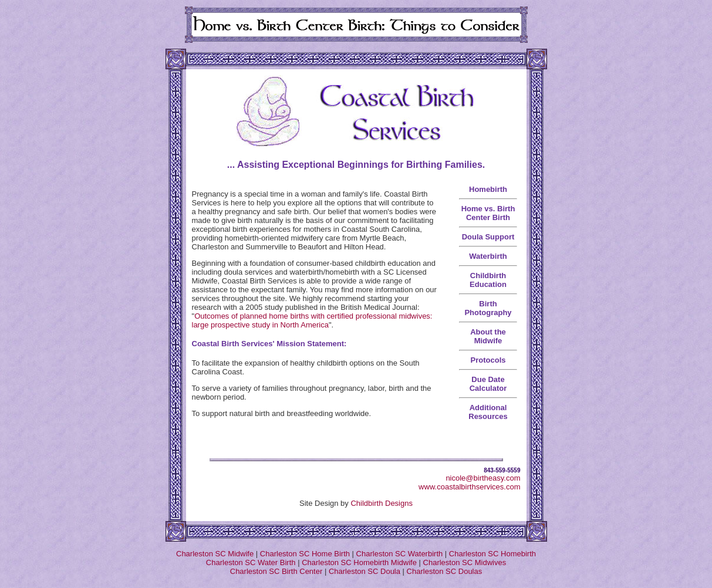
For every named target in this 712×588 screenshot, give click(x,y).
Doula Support (488, 237)
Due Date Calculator (488, 384)
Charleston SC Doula (365, 571)
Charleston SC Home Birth (305, 554)
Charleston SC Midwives (465, 562)
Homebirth (488, 189)
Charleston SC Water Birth (251, 562)
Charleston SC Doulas (445, 571)
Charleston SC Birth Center (276, 571)
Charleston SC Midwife (215, 554)
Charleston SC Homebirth (492, 554)
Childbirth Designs (382, 503)
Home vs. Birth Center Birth (488, 213)
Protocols (488, 360)
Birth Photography (488, 308)
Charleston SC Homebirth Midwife (359, 562)
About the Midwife (488, 336)
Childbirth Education (488, 280)
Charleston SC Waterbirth (400, 554)
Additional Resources (488, 412)
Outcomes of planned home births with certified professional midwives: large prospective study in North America (312, 320)
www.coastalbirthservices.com (469, 487)
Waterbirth (488, 256)
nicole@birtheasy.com (483, 478)
